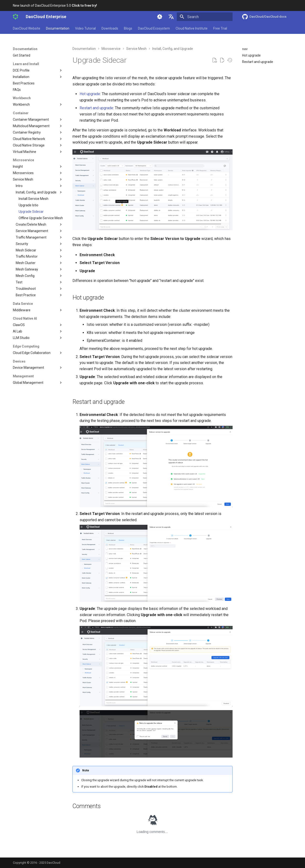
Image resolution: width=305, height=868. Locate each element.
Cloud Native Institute (192, 28)
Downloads (110, 28)
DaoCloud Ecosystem (154, 28)
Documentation (58, 28)
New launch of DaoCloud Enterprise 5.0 (55, 5)
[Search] (205, 17)
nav (245, 49)
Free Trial (220, 28)
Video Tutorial (85, 28)
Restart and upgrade (96, 108)
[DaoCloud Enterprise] (15, 17)
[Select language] (171, 17)
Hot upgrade (90, 94)
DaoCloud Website (27, 28)
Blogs (128, 28)
